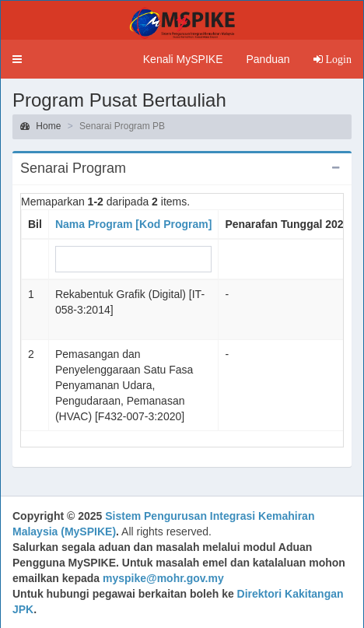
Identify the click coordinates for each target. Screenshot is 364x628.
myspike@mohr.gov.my (163, 578)
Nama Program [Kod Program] (133, 224)
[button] (17, 59)
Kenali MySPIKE (183, 59)
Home (40, 126)
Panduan (268, 59)
